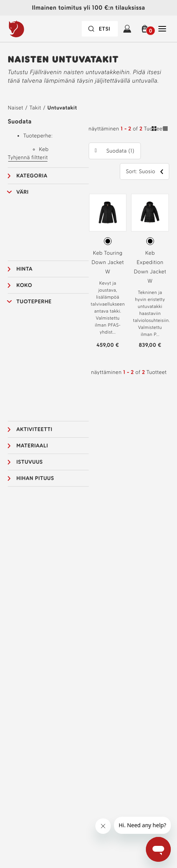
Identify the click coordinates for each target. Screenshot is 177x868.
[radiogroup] (108, 241)
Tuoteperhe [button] (34, 302)
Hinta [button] (24, 269)
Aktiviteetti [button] (34, 429)
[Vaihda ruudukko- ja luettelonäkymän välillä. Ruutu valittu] (160, 130)
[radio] (108, 241)
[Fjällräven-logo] (32, 29)
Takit (35, 108)
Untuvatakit (62, 108)
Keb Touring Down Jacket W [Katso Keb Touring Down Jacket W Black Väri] (108, 262)
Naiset (16, 108)
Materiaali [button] (32, 446)
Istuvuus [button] (30, 462)
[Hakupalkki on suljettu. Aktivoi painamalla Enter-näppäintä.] (100, 29)
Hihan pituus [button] (35, 478)
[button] (145, 29)
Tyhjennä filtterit (28, 157)
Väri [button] (23, 192)
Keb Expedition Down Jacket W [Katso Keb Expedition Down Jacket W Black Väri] (150, 267)
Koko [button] (24, 285)
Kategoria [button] (32, 176)
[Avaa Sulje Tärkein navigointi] (162, 29)
